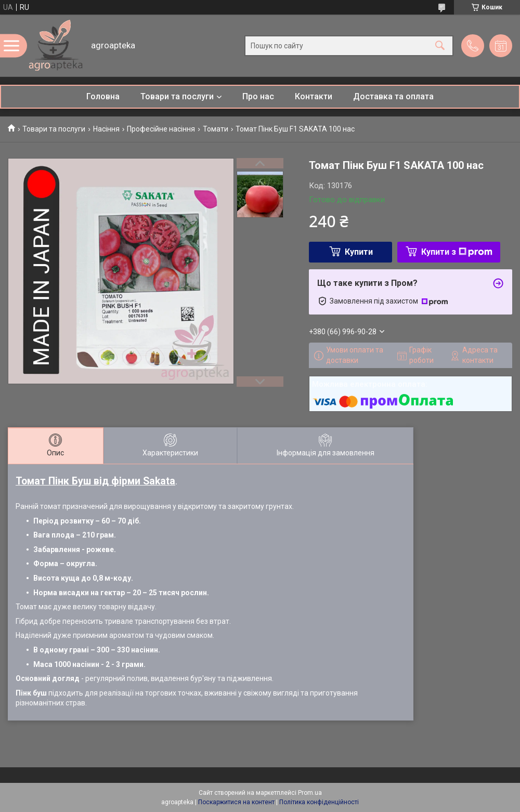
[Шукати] (440, 45)
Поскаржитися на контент (236, 802)
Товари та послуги (177, 96)
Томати (216, 129)
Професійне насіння (161, 129)
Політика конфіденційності (319, 802)
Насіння (106, 129)
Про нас (258, 96)
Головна (103, 96)
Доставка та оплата (393, 96)
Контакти (314, 96)
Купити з (457, 252)
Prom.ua (310, 793)
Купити (359, 252)
